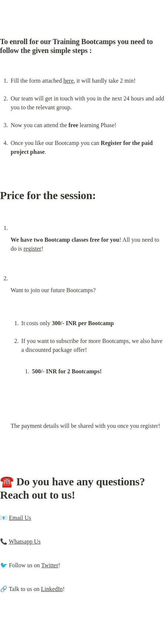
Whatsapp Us (25, 541)
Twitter (50, 565)
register (32, 249)
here (69, 81)
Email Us (20, 518)
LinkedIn (52, 589)
